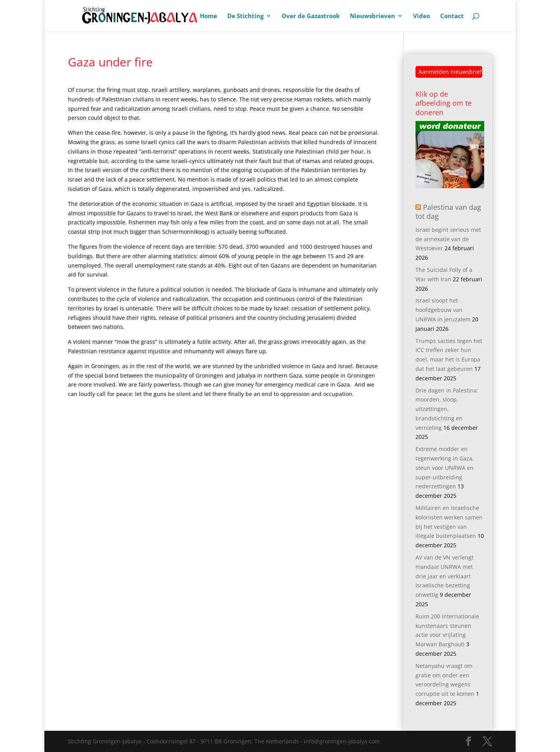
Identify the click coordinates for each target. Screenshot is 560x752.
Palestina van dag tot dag (448, 212)
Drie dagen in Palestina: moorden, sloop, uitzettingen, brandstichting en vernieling (447, 409)
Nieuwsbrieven (372, 16)
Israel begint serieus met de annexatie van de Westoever (448, 239)
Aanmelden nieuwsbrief (450, 72)
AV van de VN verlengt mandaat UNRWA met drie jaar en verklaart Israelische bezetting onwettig (445, 576)
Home (209, 16)
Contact (452, 16)
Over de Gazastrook (311, 16)
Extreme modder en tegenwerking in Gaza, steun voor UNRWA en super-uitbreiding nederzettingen (445, 468)
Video (422, 16)
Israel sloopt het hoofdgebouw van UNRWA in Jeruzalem (443, 310)
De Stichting (245, 16)
